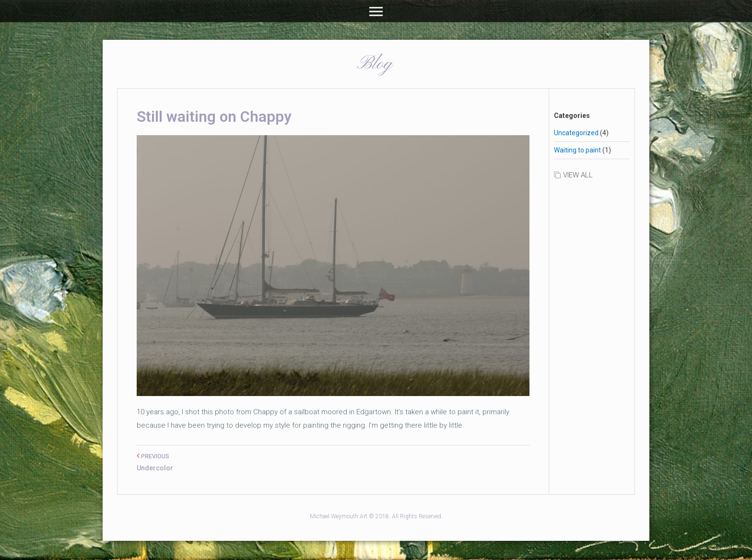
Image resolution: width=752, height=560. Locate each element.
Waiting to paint (577, 150)
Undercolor (155, 468)
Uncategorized (576, 133)
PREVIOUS (153, 456)
